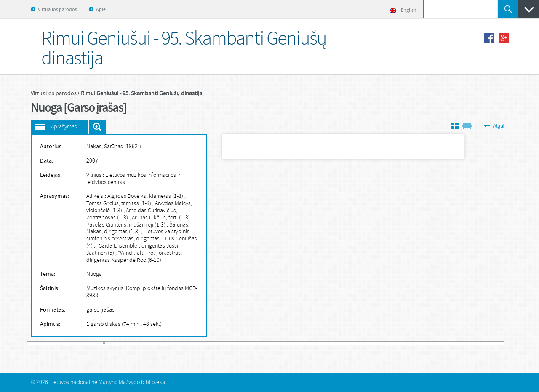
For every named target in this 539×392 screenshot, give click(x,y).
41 (96, 343)
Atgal (494, 126)
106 (205, 343)
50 (111, 343)
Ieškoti (508, 9)
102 (199, 343)
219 (397, 343)
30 (77, 343)
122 (232, 343)
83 (167, 343)
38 (91, 343)
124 (236, 343)
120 (229, 343)
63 (133, 343)
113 (217, 343)
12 (47, 343)
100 (195, 343)
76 (155, 343)
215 (390, 343)
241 (434, 343)
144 (270, 343)
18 (57, 343)
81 (163, 343)
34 (84, 343)
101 (197, 343)
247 (444, 343)
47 (106, 343)
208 (378, 343)
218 (395, 343)
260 (466, 343)
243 (437, 343)
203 (370, 343)
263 (471, 343)
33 (82, 343)
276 (493, 343)
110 (212, 343)
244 (439, 343)
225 (407, 343)
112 (216, 343)
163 (302, 343)
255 (457, 343)
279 (498, 343)
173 (319, 343)
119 (227, 343)
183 (336, 343)
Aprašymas (64, 127)
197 (360, 343)
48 (107, 343)
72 (148, 343)
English (403, 11)
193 (353, 343)
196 (358, 343)
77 (157, 343)
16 (53, 343)
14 (50, 343)
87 (173, 343)
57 (123, 343)
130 (246, 343)
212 (385, 343)
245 (440, 343)
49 (109, 343)
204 (371, 343)
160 (297, 343)
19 (59, 343)
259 (464, 343)
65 (136, 343)
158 (294, 343)
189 (346, 343)
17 (55, 343)
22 (64, 343)
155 (288, 343)
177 (326, 343)
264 (473, 343)
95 (187, 343)
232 (419, 343)
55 (119, 343)
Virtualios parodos (57, 10)
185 (339, 343)
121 (231, 343)
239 (430, 343)
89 (177, 343)
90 (179, 343)
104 (202, 343)
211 (383, 343)
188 (344, 343)
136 (256, 343)
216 (392, 343)
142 (267, 343)
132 (250, 343)
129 (245, 343)
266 (476, 343)
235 (424, 343)
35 (85, 343)
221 (400, 343)
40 (94, 343)
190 (347, 343)
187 (342, 343)
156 (290, 343)
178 (327, 343)
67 (140, 343)
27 (72, 343)
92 (182, 343)
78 (158, 343)
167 (309, 343)
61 (129, 343)
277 (495, 343)
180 (331, 343)
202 (368, 343)
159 (295, 343)
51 (112, 343)
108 (209, 343)
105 (204, 343)
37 (89, 343)
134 (253, 343)
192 (351, 343)
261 (468, 343)
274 (490, 343)
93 (184, 343)
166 (307, 343)
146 (273, 343)
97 (190, 343)
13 (48, 343)
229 (414, 343)
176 (324, 343)
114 (219, 343)
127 (241, 343)
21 (62, 343)
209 (380, 343)
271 (485, 343)
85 (170, 343)
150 (280, 343)
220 (398, 343)
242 (435, 343)
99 (194, 343)
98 (192, 343)
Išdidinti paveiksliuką (97, 127)
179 (329, 343)
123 (234, 343)
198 (361, 343)
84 (168, 343)
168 (310, 343)
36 (87, 343)
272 (486, 343)
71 (147, 343)
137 (258, 343)
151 (282, 343)
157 (292, 343)
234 (422, 343)
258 (463, 343)
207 (376, 343)
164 (304, 343)
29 (75, 343)
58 (124, 343)
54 (117, 343)
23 (65, 343)
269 (481, 343)
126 (239, 343)
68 (141, 343)
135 (255, 343)
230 (415, 343)
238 (429, 343)
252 (452, 343)
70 (145, 343)
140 (263, 343)
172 (317, 343)
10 (43, 343)
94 (185, 343)
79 (160, 343)
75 (153, 343)
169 (312, 343)
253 (454, 343)
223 (403, 343)
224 (405, 343)
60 (128, 343)
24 (67, 343)
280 (500, 343)
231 (417, 343)
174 (320, 343)
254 (456, 343)
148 (277, 343)
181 (332, 343)
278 (496, 343)
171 (315, 343)
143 (268, 343)
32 (80, 343)
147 (275, 343)
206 (375, 343)
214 (388, 343)
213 (387, 343)
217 (393, 343)
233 (420, 343)
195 (356, 343)
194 (355, 343)
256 (459, 343)
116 (222, 343)
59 (126, 343)
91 (180, 343)
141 (265, 343)
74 (152, 343)
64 (134, 343)
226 (408, 343)
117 (224, 343)
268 (480, 343)
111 (214, 343)
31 (79, 343)
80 (162, 343)
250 (449, 343)
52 (114, 343)
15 (52, 343)
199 (363, 343)
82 (165, 343)
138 (260, 343)
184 (337, 343)
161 (299, 343)
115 (221, 343)
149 (278, 343)
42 (97, 343)
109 (211, 343)
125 (237, 343)
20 (60, 343)
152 (283, 343)
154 (287, 343)
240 (432, 343)
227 (410, 343)
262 (470, 343)
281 (502, 343)
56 (121, 343)
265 (475, 343)
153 (285, 343)
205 (373, 343)
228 (412, 343)
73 (150, 343)
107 (207, 343)
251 (451, 343)
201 (366, 343)
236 (425, 343)
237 (427, 343)
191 (349, 343)
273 (488, 343)
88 (175, 343)
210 (382, 343)
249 (447, 343)
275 (491, 343)
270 (483, 343)
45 (102, 343)
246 (442, 343)
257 (461, 343)
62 (131, 343)
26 (70, 343)
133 (251, 343)
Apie (101, 10)
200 (365, 343)
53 (116, 343)
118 (226, 343)
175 (322, 343)
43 (99, 343)
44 (101, 343)
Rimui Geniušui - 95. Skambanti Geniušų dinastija (141, 93)
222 (402, 343)
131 (248, 343)
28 (74, 343)
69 (143, 343)
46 (104, 343)
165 (305, 343)
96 (189, 343)
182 (334, 343)
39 (92, 343)
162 (300, 343)
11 (45, 343)
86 (172, 343)
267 (478, 343)
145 (272, 343)
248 (446, 343)
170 (314, 343)
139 (261, 343)
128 (243, 343)
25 (69, 343)
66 (138, 343)
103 (200, 343)
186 (341, 343)
